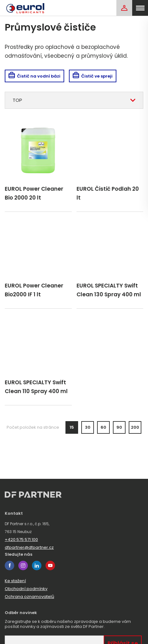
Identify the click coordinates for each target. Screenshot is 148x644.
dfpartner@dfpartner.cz (29, 547)
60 (103, 427)
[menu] (140, 8)
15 (72, 427)
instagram (23, 566)
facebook (9, 566)
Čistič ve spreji (93, 76)
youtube (50, 566)
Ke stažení (15, 581)
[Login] (124, 8)
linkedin (37, 566)
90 (119, 427)
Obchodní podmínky (26, 589)
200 (135, 427)
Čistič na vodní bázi (34, 76)
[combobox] (74, 100)
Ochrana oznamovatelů (29, 597)
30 (88, 427)
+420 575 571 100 (21, 540)
